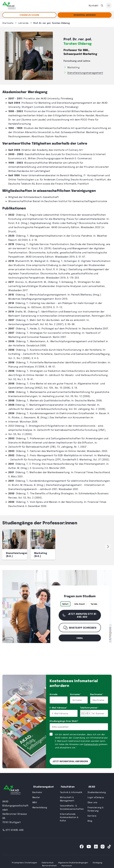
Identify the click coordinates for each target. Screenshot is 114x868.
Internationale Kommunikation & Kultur (69, 817)
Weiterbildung (40, 807)
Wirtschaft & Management (67, 799)
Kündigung (97, 862)
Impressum (67, 865)
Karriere (92, 816)
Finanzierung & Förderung (96, 809)
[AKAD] (9, 6)
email (80, 638)
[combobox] (85, 713)
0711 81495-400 (13, 830)
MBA (35, 802)
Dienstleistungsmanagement (85, 73)
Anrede (54, 694)
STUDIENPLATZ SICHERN (29, 15)
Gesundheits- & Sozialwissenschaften (72, 807)
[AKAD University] (12, 790)
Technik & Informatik (71, 792)
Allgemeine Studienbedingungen (73, 862)
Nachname (97, 694)
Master (36, 797)
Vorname (75, 694)
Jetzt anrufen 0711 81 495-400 (79, 615)
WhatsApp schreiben (80, 628)
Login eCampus (96, 797)
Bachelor (37, 792)
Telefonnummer (89, 708)
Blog (90, 821)
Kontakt (94, 5)
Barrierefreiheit (49, 865)
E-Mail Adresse (58, 708)
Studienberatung (97, 792)
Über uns (92, 802)
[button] (108, 546)
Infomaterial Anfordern (85, 15)
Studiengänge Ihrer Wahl (64, 721)
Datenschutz (91, 744)
